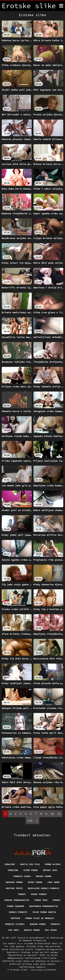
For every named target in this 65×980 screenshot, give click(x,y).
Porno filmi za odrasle (40, 918)
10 (52, 814)
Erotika (16, 918)
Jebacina (13, 870)
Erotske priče (14, 888)
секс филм (53, 882)
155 (30, 821)
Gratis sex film (30, 864)
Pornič (57, 900)
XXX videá (51, 930)
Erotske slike (19, 970)
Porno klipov (53, 864)
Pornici (55, 924)
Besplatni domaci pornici (44, 888)
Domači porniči (18, 912)
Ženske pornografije (17, 900)
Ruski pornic (39, 894)
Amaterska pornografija (44, 906)
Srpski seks (50, 870)
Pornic (22, 894)
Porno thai (41, 900)
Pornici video (22, 876)
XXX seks (14, 930)
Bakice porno (32, 930)
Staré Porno (31, 870)
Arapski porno (14, 882)
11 (59, 814)
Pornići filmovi (15, 924)
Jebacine (10, 864)
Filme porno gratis (44, 912)
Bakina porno (38, 924)
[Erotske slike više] (61, 6)
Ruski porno (35, 882)
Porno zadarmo (15, 906)
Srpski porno (44, 876)
